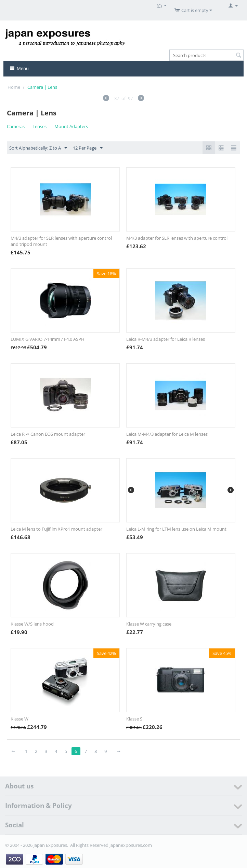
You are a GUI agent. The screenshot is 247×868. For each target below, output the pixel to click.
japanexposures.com (131, 845)
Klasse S (134, 719)
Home (14, 87)
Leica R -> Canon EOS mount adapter (48, 434)
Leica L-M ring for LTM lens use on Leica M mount (176, 529)
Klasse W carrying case (149, 624)
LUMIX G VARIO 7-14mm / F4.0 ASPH (48, 339)
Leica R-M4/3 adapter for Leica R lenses (166, 339)
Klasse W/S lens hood (32, 624)
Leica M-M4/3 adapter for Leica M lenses (167, 434)
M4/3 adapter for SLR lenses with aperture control (177, 238)
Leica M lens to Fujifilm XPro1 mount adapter (56, 529)
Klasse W (19, 719)
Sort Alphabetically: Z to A (38, 148)
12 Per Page (88, 148)
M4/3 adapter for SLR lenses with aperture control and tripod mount (61, 241)
